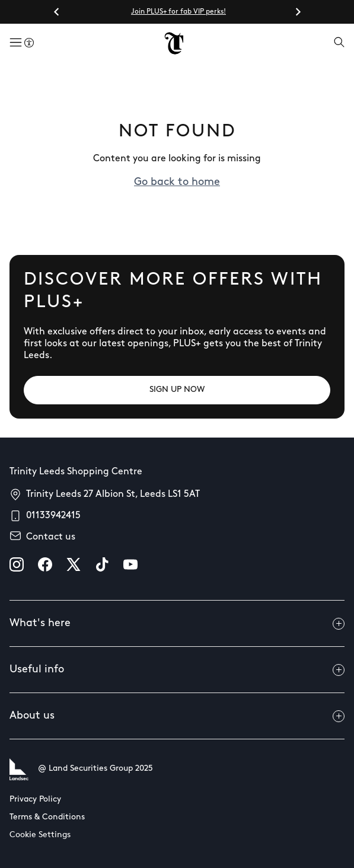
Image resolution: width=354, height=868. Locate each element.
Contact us (51, 537)
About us (177, 716)
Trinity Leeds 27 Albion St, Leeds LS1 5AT (113, 494)
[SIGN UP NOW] (177, 390)
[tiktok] (102, 564)
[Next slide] (298, 12)
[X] (74, 564)
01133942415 (53, 516)
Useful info (177, 670)
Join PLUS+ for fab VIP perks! (178, 12)
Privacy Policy (35, 800)
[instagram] (17, 564)
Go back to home (177, 182)
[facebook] (45, 564)
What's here (177, 624)
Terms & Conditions (47, 817)
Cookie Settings (40, 835)
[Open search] (339, 43)
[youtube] (130, 564)
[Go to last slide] (57, 12)
